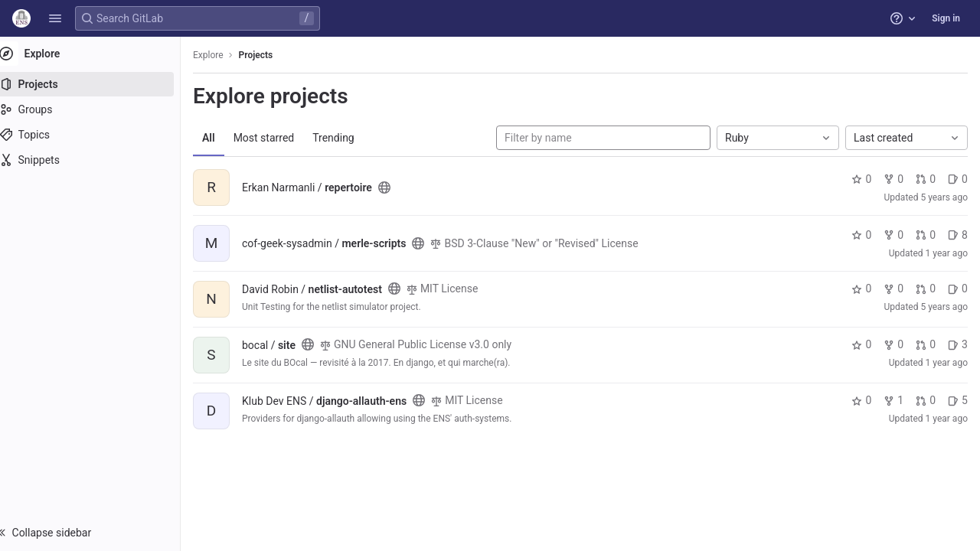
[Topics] (98, 135)
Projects (271, 55)
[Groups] (98, 109)
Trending (349, 138)
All (224, 138)
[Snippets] (98, 160)
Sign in (946, 18)
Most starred (279, 138)
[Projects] (98, 84)
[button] (55, 18)
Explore (224, 55)
